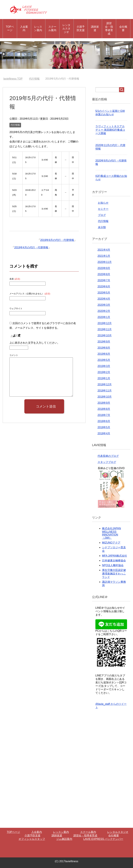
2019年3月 (104, 366)
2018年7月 (104, 415)
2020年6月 (104, 286)
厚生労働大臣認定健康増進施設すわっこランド (114, 574)
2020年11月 (105, 262)
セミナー (103, 209)
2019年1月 (104, 378)
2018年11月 (105, 391)
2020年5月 (104, 293)
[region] (66, 55)
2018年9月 (104, 403)
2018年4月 (104, 433)
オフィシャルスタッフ (32, 839)
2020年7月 (104, 280)
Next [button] (129, 54)
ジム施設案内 (64, 839)
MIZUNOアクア (111, 543)
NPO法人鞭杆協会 (113, 565)
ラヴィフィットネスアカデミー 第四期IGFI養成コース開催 (110, 130)
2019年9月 (104, 342)
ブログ (102, 215)
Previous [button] (4, 54)
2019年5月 (104, 360)
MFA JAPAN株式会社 (115, 556)
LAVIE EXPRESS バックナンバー (103, 839)
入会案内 (24, 28)
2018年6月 (104, 421)
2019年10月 (105, 335)
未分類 (102, 227)
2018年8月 (104, 409)
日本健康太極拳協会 (114, 560)
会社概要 (123, 28)
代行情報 (15, 125)
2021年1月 (104, 256)
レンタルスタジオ (66, 29)
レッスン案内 (38, 28)
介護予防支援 (81, 28)
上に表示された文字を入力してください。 (35, 343)
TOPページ (10, 28)
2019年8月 (104, 348)
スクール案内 (52, 28)
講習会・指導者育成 (109, 28)
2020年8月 (104, 274)
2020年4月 (104, 299)
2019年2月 (104, 372)
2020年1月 (104, 317)
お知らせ (103, 203)
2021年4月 (104, 250)
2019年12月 (105, 323)
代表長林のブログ (108, 456)
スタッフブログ (107, 462)
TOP (13, 79)
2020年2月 (104, 311)
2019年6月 (104, 354)
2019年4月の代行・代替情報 (31, 247)
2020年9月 (104, 268)
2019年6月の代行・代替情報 (57, 240)
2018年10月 (105, 397)
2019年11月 (105, 329)
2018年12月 (105, 384)
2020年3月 (104, 305)
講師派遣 (95, 28)
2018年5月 (104, 427)
